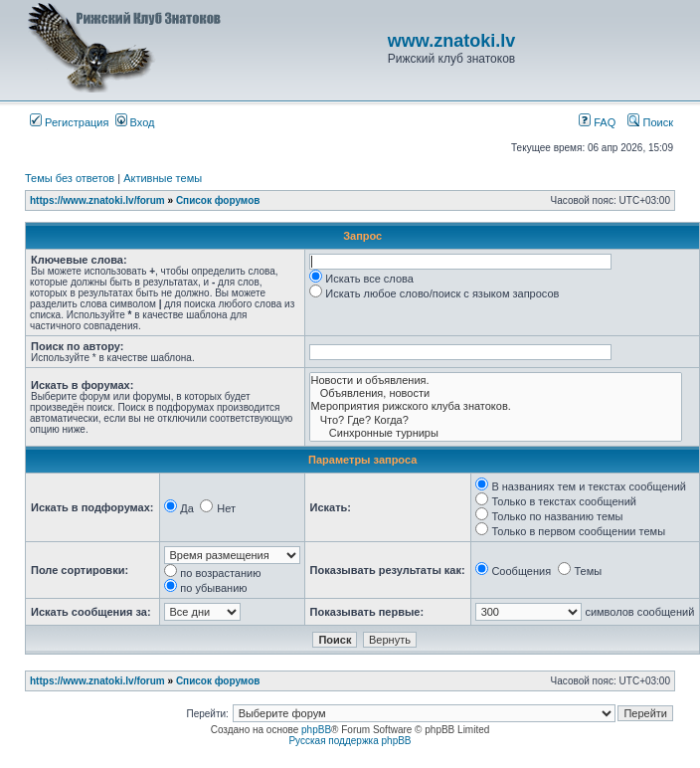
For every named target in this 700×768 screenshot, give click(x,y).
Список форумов (218, 200)
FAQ (597, 122)
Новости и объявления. (496, 381)
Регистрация (69, 122)
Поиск (650, 122)
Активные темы (163, 178)
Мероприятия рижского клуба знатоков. (496, 406)
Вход (135, 122)
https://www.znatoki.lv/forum (97, 200)
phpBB (316, 730)
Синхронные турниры (496, 433)
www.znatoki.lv (451, 41)
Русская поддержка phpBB (350, 741)
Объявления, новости (496, 393)
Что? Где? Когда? (496, 420)
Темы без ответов (70, 178)
